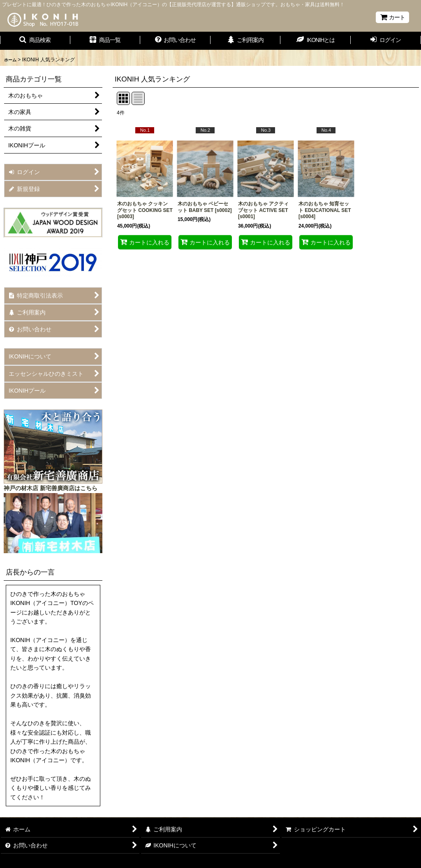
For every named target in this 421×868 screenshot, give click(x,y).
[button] (35, 41)
